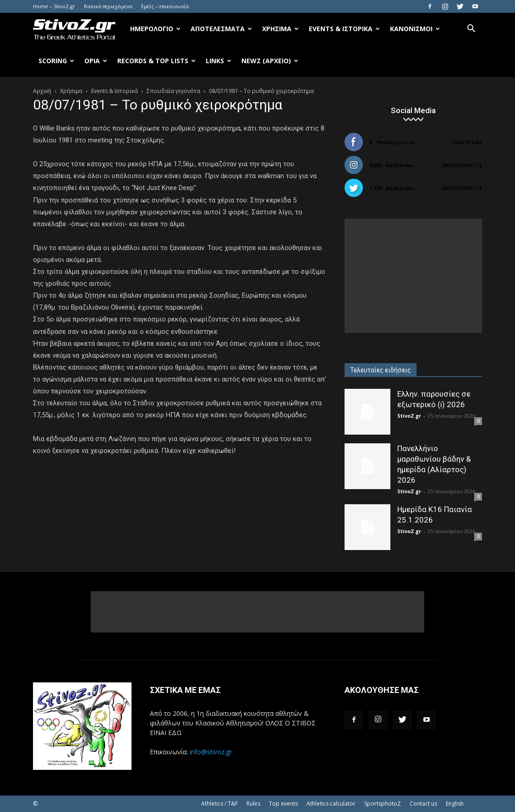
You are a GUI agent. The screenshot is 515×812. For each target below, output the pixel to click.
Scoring (56, 61)
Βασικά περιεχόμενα (108, 6)
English (455, 804)
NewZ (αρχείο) (270, 61)
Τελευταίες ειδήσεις (381, 370)
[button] (471, 30)
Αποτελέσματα (221, 29)
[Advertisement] (413, 276)
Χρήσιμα (280, 29)
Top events (283, 804)
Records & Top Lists (156, 61)
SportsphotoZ (383, 804)
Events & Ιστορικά (344, 29)
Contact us (423, 804)
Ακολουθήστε (462, 165)
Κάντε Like (467, 142)
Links (219, 61)
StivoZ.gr (409, 416)
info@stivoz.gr (211, 752)
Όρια (96, 61)
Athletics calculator (331, 804)
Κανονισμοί (415, 29)
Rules (253, 804)
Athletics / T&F (219, 804)
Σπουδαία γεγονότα (173, 91)
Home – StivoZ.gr (54, 6)
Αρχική (42, 91)
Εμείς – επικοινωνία (165, 6)
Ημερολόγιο (155, 29)
